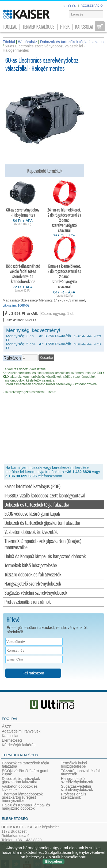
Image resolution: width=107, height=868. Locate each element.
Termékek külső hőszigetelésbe (31, 566)
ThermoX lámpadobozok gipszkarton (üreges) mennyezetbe (43, 545)
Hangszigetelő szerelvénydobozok (33, 584)
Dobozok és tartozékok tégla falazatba (37, 505)
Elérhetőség (12, 740)
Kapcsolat (84, 27)
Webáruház (27, 42)
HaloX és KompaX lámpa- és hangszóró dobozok (45, 557)
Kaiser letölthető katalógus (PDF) (33, 487)
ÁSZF (7, 727)
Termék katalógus (39, 27)
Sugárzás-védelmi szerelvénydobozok (36, 593)
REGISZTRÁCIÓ (92, 6)
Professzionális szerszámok (28, 602)
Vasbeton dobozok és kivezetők (31, 532)
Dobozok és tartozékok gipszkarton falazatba (42, 523)
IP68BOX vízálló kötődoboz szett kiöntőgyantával (45, 496)
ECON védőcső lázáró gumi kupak (32, 514)
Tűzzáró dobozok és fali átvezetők (33, 575)
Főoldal (10, 27)
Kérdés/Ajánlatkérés (19, 745)
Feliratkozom (33, 673)
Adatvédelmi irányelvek (21, 731)
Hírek (65, 27)
